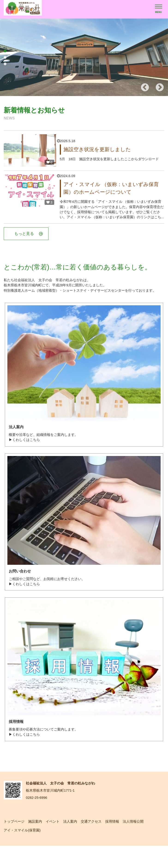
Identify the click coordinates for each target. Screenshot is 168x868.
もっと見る (36, 242)
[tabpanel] (84, 57)
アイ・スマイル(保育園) (23, 852)
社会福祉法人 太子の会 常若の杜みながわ (65, 804)
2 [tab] (5, 57)
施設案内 (37, 843)
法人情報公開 (140, 843)
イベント (55, 843)
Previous (145, 88)
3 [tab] (5, 64)
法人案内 (74, 843)
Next (160, 88)
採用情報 (118, 843)
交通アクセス (96, 843)
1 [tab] (5, 51)
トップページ (15, 843)
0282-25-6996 (37, 819)
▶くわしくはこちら (25, 458)
